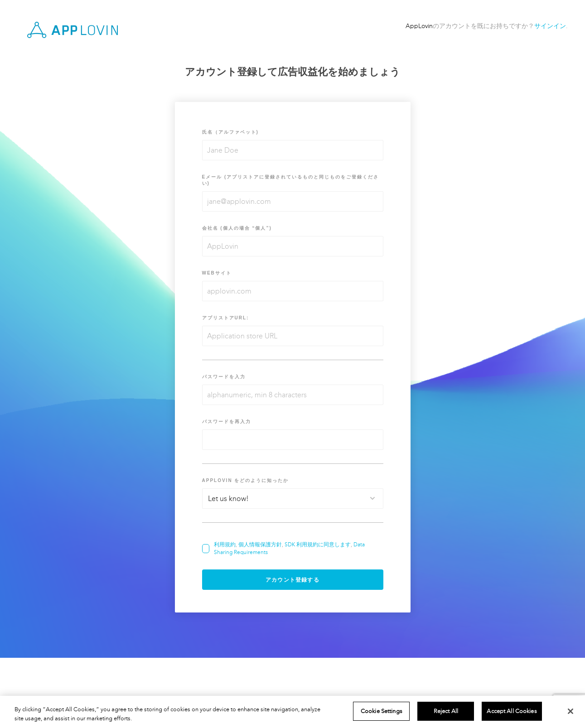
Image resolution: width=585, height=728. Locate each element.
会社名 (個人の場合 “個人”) (237, 228)
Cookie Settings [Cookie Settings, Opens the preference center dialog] (382, 711)
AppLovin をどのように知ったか (246, 480)
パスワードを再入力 (227, 422)
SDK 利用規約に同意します (318, 545)
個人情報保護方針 (260, 545)
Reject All (446, 711)
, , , (289, 548)
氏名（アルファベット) (230, 132)
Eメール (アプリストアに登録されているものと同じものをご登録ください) (291, 180)
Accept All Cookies (512, 711)
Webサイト (217, 273)
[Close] (570, 711)
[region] (292, 712)
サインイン (550, 26)
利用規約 (225, 545)
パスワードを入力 (224, 377)
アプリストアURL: (226, 318)
